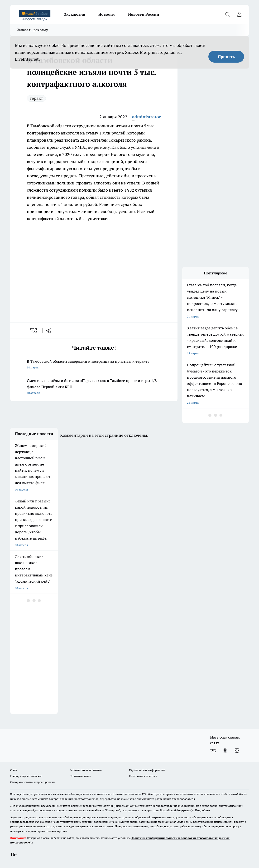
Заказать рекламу (33, 30)
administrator (146, 117)
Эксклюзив (74, 14)
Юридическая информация (147, 770)
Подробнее (202, 810)
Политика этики (80, 776)
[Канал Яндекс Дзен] (237, 751)
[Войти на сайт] (239, 14)
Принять (226, 57)
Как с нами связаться (143, 776)
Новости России (144, 14)
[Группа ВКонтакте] (213, 751)
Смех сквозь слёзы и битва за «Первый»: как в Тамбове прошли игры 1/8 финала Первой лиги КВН (94, 387)
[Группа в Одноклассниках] (225, 751)
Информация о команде (26, 776)
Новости (107, 14)
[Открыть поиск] (227, 14)
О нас (14, 770)
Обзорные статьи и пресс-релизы (33, 782)
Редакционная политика (86, 770)
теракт (36, 98)
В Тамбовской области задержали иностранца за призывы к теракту (94, 365)
